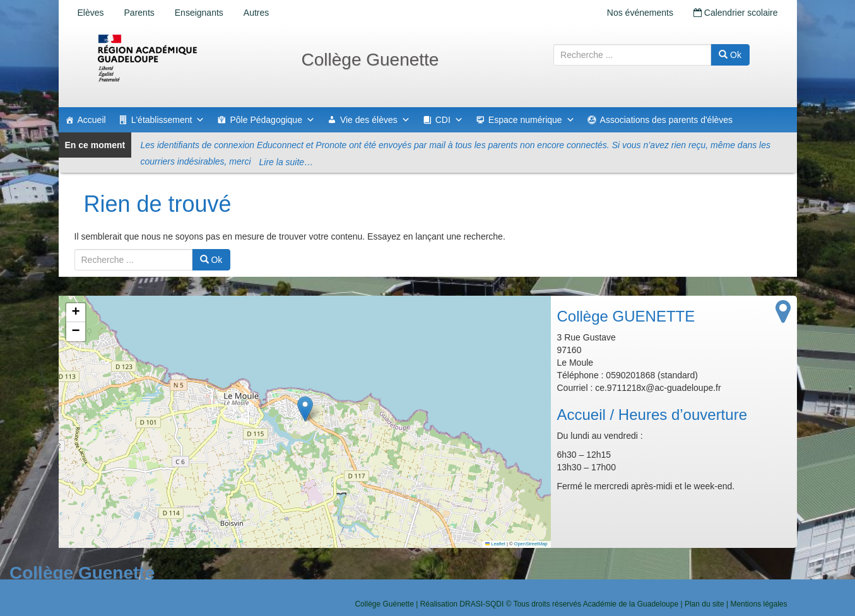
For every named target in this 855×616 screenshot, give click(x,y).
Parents (139, 13)
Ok (730, 55)
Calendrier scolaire (736, 13)
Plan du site (705, 604)
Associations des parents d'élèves (666, 120)
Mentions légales (758, 604)
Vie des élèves (375, 120)
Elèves (91, 13)
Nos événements (640, 13)
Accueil (92, 120)
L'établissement (168, 120)
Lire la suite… (286, 162)
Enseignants (199, 13)
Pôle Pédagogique (272, 120)
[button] (305, 409)
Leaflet (495, 544)
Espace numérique (532, 120)
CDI (449, 120)
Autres (256, 13)
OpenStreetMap (531, 544)
